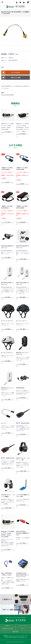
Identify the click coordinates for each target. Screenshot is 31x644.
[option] (15, 32)
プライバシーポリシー (23, 626)
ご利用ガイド (15, 599)
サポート (23, 629)
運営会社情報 (15, 632)
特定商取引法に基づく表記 (8, 629)
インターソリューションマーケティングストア (15, 620)
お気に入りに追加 (11, 78)
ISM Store (15, 7)
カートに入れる (10, 73)
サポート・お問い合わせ (15, 610)
